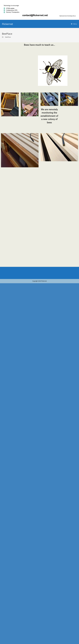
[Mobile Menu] (74, 24)
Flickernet (8, 24)
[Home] (3, 37)
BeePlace (8, 37)
